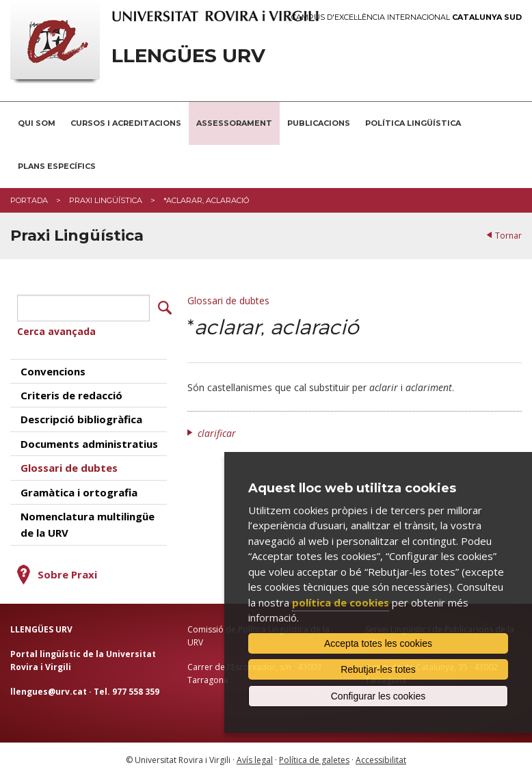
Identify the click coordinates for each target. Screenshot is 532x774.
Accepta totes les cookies (378, 643)
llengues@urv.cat (49, 689)
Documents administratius (89, 440)
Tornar (508, 236)
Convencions (53, 368)
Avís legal (255, 757)
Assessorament (234, 123)
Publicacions (319, 123)
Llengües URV (188, 56)
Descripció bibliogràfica (81, 416)
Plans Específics (57, 166)
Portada (29, 200)
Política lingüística (413, 123)
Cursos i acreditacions (126, 123)
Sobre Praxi (67, 571)
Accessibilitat (381, 757)
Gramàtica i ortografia (79, 489)
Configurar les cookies (378, 696)
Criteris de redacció (71, 392)
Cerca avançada (56, 329)
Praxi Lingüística (106, 200)
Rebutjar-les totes (378, 669)
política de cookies (341, 602)
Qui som (37, 123)
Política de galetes (314, 757)
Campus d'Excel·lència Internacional (407, 17)
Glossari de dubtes (228, 301)
